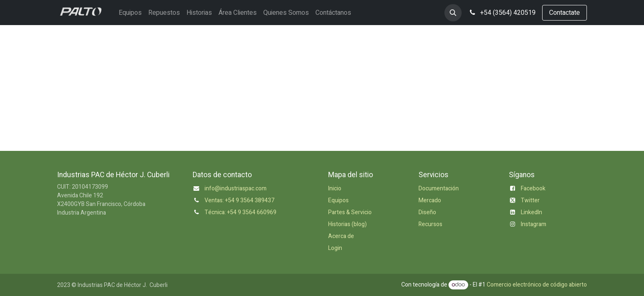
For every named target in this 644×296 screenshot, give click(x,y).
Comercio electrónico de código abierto (537, 285)
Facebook (533, 188)
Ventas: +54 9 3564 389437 (239, 200)
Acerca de (341, 236)
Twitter (530, 200)
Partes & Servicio (350, 212)
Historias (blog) (347, 224)
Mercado (430, 200)
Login (335, 248)
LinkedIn (531, 212)
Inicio (335, 188)
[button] (453, 13)
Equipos (338, 200)
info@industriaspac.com (236, 188)
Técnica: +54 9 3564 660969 (240, 212)
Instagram (534, 224)
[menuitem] (130, 13)
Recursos (430, 224)
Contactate (565, 13)
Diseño (427, 212)
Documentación (439, 188)
